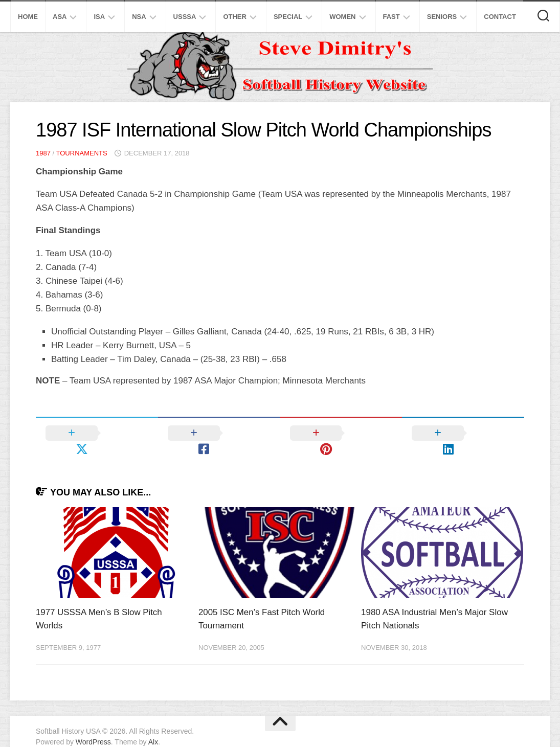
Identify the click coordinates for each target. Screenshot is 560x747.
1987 (43, 153)
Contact (500, 17)
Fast (391, 17)
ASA (60, 17)
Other (235, 17)
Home (28, 17)
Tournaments (82, 153)
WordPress (93, 726)
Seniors (442, 17)
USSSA (185, 17)
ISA (99, 17)
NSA (139, 17)
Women (342, 17)
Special (288, 17)
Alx (153, 726)
